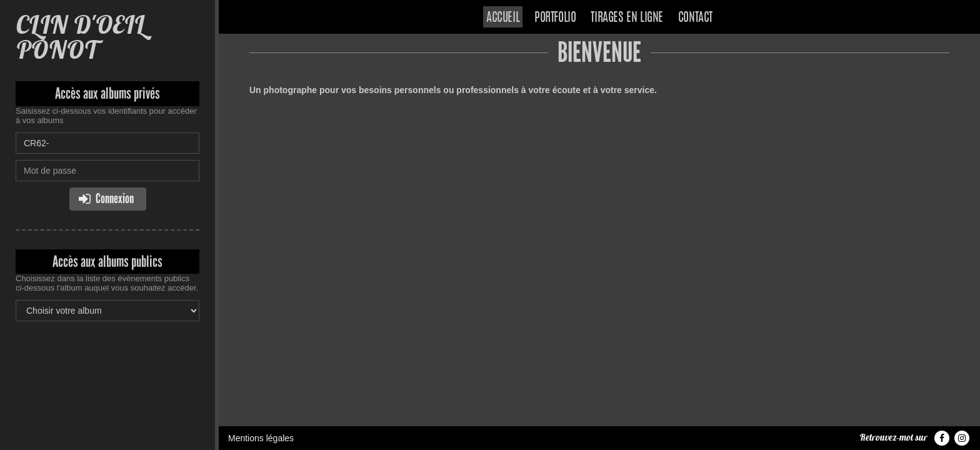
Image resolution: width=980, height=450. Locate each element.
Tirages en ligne (627, 18)
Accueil (503, 18)
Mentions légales (261, 438)
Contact (695, 18)
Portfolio (555, 18)
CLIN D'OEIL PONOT (80, 37)
